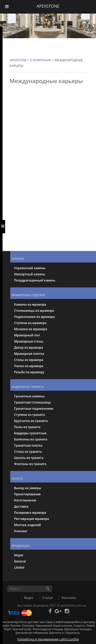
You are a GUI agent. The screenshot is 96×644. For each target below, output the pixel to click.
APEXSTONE (18, 60)
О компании (41, 60)
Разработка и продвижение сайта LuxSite (48, 639)
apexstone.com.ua (73, 605)
